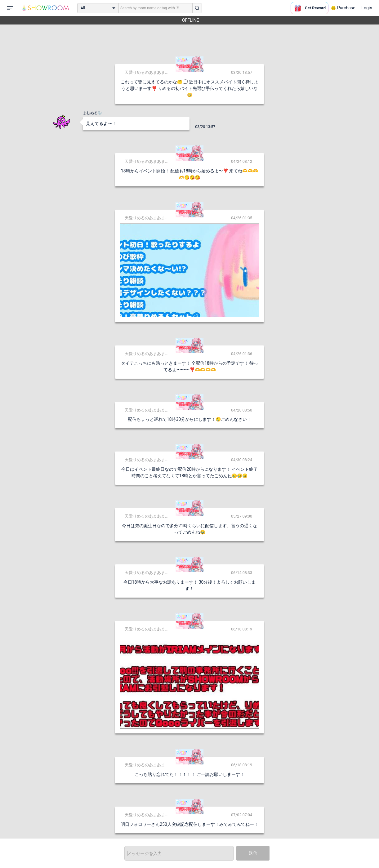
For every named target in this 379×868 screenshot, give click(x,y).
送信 (253, 853)
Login (367, 8)
